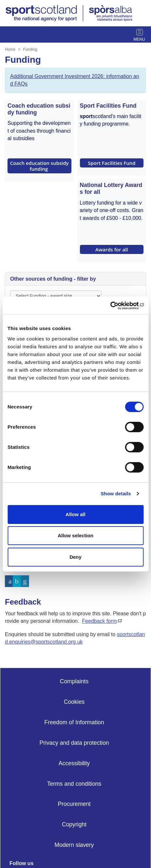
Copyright (74, 824)
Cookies (74, 702)
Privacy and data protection (74, 743)
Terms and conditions (74, 784)
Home (10, 49)
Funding (30, 49)
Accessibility (74, 763)
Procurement (74, 804)
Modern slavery (74, 845)
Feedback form (100, 621)
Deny (75, 557)
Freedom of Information (74, 722)
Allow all (75, 514)
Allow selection (75, 535)
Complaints (74, 681)
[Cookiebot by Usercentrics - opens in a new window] (115, 306)
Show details (116, 494)
